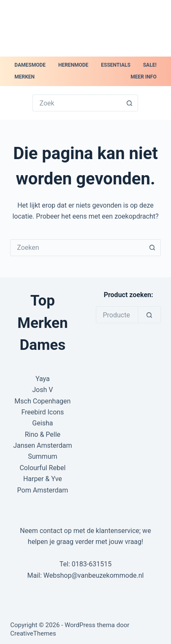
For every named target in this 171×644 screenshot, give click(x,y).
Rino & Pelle (43, 434)
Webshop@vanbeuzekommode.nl (94, 575)
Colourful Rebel (42, 468)
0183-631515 (92, 564)
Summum (42, 456)
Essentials (116, 65)
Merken (24, 77)
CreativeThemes (33, 633)
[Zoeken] (149, 315)
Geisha (42, 423)
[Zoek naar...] (77, 103)
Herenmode (73, 65)
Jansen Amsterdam (42, 445)
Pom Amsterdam (43, 490)
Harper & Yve (43, 479)
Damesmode (30, 65)
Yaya (43, 379)
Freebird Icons (42, 412)
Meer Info (144, 77)
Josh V (42, 390)
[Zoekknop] (130, 103)
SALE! (150, 65)
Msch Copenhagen (42, 401)
